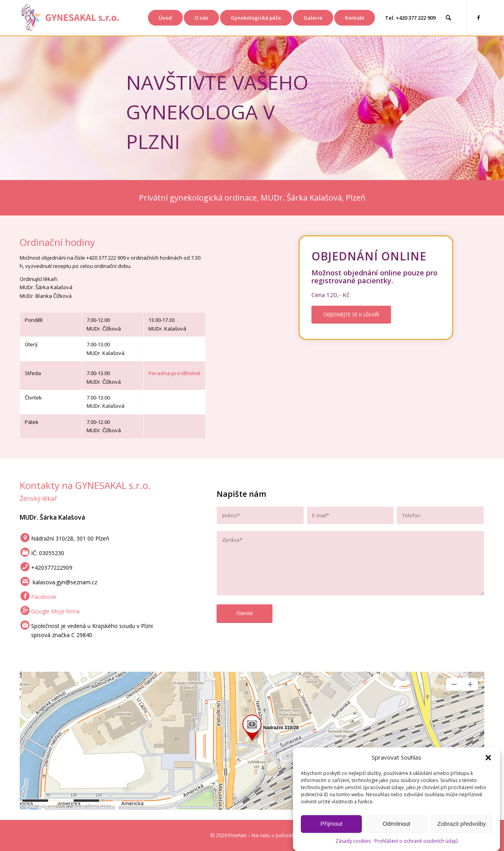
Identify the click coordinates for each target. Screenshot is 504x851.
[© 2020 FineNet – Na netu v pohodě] (252, 835)
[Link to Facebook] (478, 17)
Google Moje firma (55, 611)
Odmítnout (397, 824)
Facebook (44, 597)
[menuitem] (165, 18)
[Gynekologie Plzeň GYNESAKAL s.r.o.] (70, 18)
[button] (488, 758)
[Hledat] (448, 18)
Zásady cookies (353, 841)
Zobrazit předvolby (462, 824)
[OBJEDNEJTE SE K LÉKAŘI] (351, 315)
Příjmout (332, 824)
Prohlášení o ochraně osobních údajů (416, 841)
